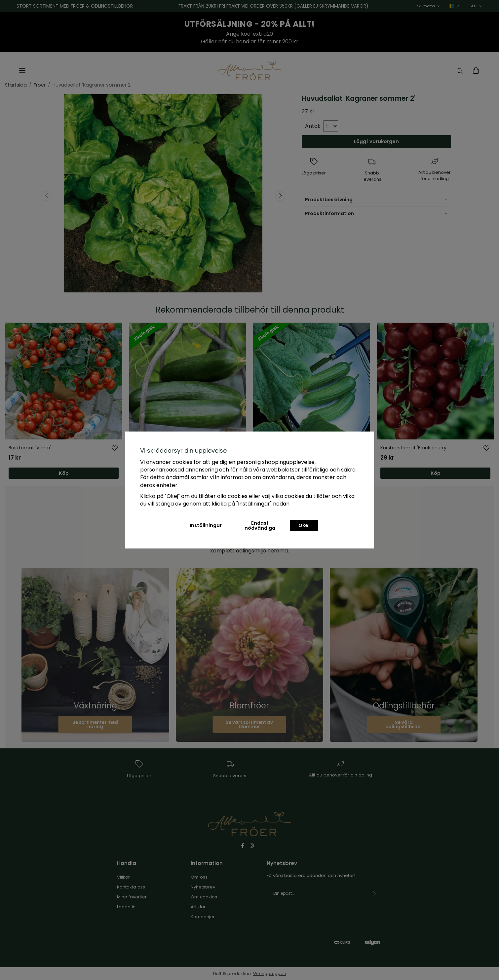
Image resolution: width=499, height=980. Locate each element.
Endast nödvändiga (260, 525)
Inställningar (206, 525)
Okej (304, 525)
